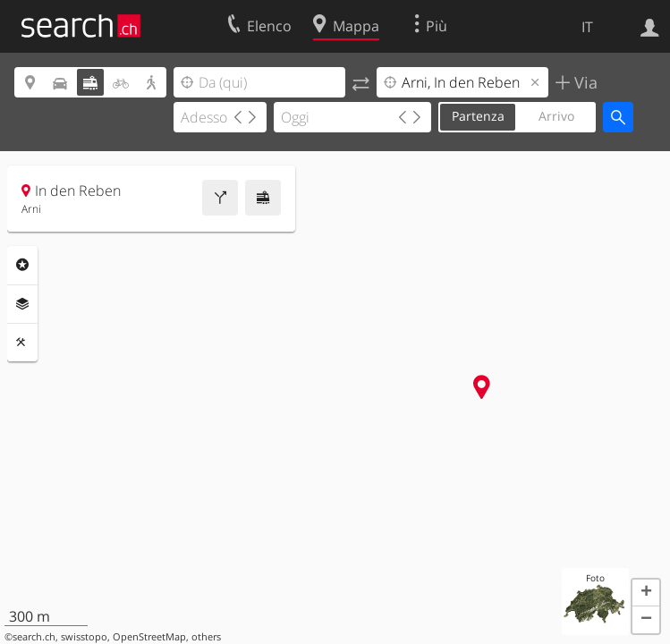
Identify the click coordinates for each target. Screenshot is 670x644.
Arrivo (556, 116)
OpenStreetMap (149, 637)
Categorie (22, 265)
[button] (646, 593)
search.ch (34, 637)
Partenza (478, 116)
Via (584, 82)
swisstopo (84, 637)
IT (587, 27)
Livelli (22, 304)
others (206, 637)
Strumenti (22, 343)
